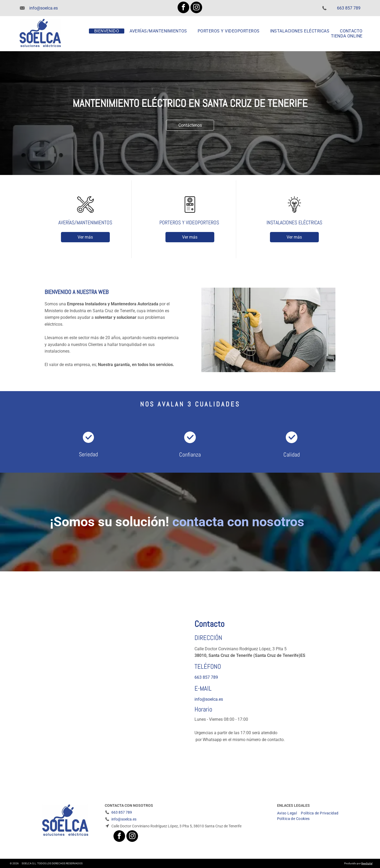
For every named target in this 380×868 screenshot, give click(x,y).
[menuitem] (107, 31)
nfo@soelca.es (209, 699)
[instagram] (196, 8)
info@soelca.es (44, 8)
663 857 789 (349, 8)
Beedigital (367, 863)
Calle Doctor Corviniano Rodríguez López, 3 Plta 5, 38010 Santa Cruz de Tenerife (176, 826)
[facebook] (183, 8)
